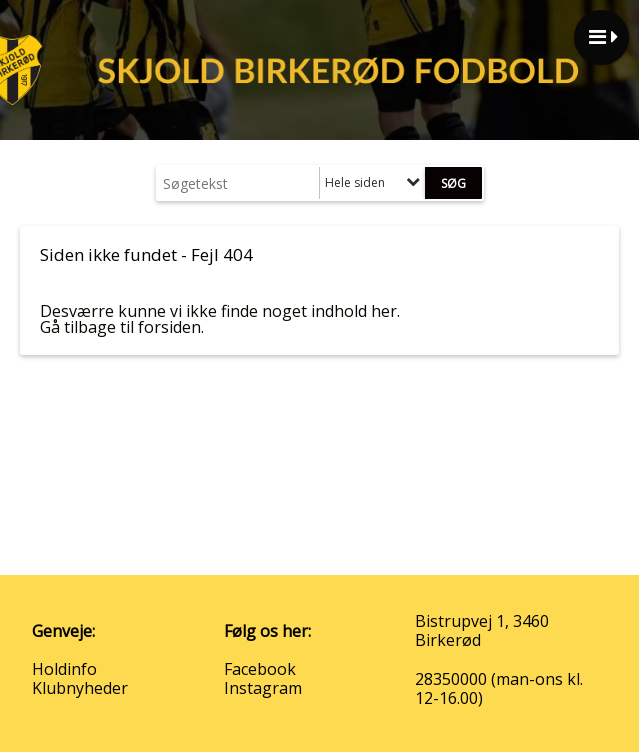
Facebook (260, 669)
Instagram (263, 688)
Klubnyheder (80, 688)
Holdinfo (64, 669)
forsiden (169, 327)
